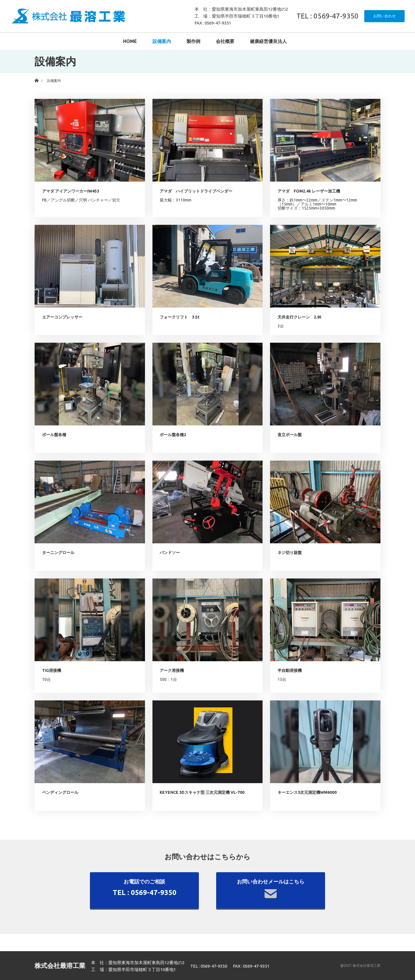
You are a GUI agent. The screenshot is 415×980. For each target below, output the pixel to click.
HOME (130, 41)
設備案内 (162, 41)
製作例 (193, 41)
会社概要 (225, 41)
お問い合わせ (384, 16)
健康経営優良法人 (268, 41)
